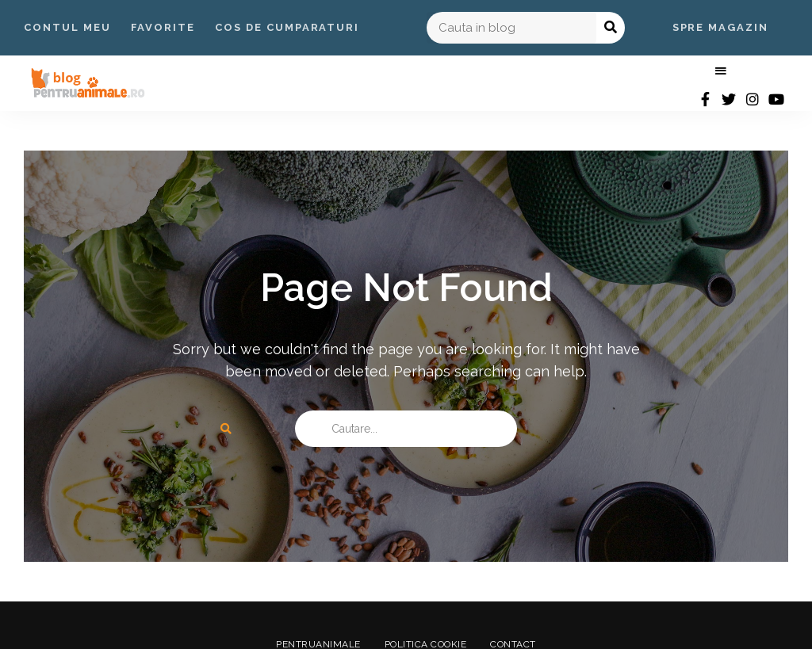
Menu (721, 71)
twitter (729, 99)
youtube (776, 99)
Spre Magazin (720, 27)
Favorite (163, 27)
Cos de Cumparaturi (287, 27)
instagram (753, 99)
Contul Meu (67, 27)
